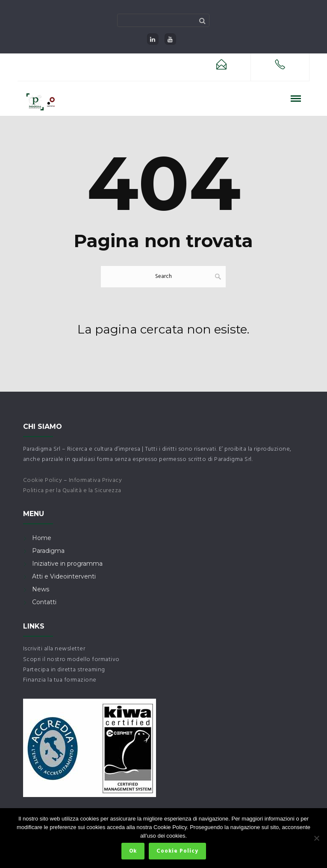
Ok (133, 851)
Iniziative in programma (67, 564)
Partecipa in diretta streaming (64, 670)
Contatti (44, 602)
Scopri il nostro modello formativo (71, 660)
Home (42, 538)
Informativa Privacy (96, 480)
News (41, 589)
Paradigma (48, 551)
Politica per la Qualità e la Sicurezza (72, 491)
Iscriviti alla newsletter (54, 649)
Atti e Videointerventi (64, 576)
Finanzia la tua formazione (60, 680)
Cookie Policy (43, 480)
